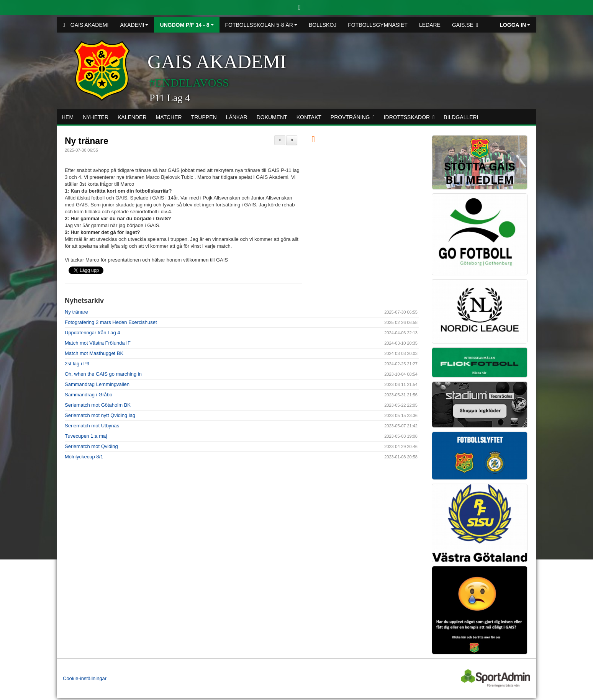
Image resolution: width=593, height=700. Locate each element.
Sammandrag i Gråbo (88, 395)
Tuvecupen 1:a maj (86, 436)
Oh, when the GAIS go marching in (103, 374)
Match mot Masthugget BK (94, 353)
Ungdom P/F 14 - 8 (187, 25)
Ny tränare (87, 141)
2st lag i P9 (77, 364)
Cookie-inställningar (85, 678)
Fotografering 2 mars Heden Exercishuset (111, 322)
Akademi (134, 25)
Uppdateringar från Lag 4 (93, 333)
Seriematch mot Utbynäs (92, 426)
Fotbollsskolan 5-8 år (261, 25)
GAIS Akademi (86, 25)
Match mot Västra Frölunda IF (98, 343)
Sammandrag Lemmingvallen (97, 384)
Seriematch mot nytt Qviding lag (100, 415)
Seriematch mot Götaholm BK (98, 405)
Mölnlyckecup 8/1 (84, 457)
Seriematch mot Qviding (91, 446)
